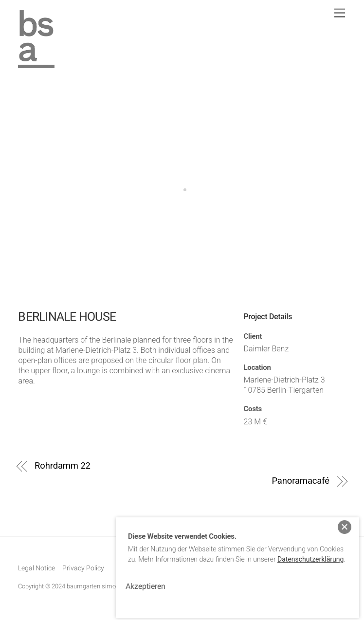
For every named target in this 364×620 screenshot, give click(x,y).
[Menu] (340, 13)
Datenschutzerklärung (310, 554)
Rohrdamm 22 (63, 465)
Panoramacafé (300, 481)
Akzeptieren (146, 581)
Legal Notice (36, 568)
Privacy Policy (83, 568)
